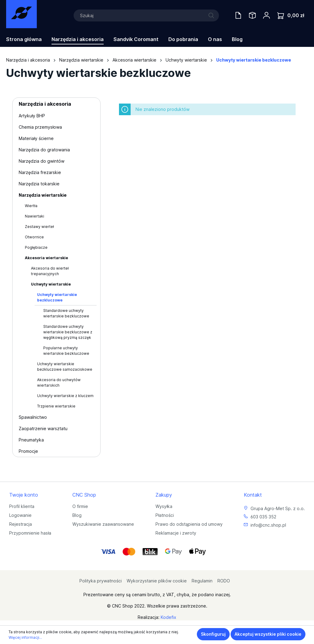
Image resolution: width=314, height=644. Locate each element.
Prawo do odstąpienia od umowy (189, 524)
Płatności (165, 515)
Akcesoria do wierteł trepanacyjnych (50, 271)
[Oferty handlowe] (238, 15)
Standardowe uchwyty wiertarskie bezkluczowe (66, 313)
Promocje (28, 451)
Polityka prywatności (101, 581)
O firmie (80, 506)
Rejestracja (21, 524)
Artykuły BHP (32, 116)
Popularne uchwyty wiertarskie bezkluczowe (66, 351)
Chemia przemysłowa (40, 127)
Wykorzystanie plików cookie (157, 581)
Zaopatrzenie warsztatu (43, 428)
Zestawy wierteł (39, 227)
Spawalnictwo (33, 417)
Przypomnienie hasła (30, 533)
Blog (77, 515)
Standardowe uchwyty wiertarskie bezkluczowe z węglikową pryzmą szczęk (68, 332)
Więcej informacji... (25, 637)
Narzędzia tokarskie (39, 184)
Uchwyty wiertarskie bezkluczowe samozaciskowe (65, 367)
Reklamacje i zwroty (176, 533)
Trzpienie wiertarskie (56, 406)
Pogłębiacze (36, 247)
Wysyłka (164, 506)
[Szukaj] (146, 15)
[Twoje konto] (266, 15)
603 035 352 (263, 517)
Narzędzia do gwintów (42, 161)
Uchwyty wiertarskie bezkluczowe (57, 297)
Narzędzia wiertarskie (43, 195)
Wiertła (31, 206)
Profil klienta (22, 506)
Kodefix (168, 617)
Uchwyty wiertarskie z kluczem (65, 396)
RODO (224, 581)
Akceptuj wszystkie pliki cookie (268, 634)
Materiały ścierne (36, 138)
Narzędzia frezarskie (40, 172)
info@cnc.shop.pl (268, 525)
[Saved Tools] (252, 15)
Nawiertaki (34, 216)
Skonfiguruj (213, 634)
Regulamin (202, 581)
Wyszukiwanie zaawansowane (103, 524)
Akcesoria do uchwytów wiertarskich (59, 383)
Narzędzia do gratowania (44, 150)
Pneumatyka (31, 440)
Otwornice (34, 237)
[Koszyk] (291, 15)
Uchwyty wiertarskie (51, 284)
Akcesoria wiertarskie (46, 258)
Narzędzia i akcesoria (45, 104)
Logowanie (20, 515)
